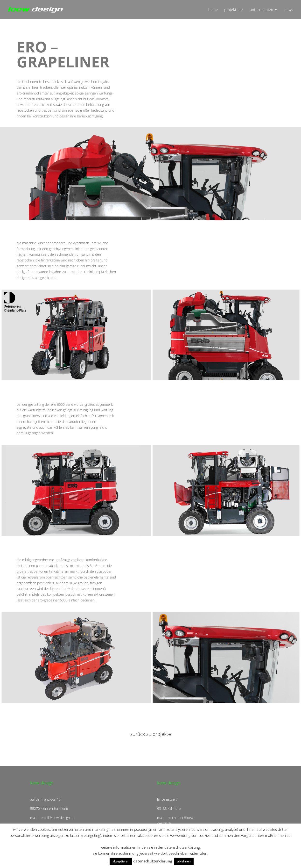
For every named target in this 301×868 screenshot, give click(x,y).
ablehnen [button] (184, 861)
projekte (231, 10)
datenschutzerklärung (153, 861)
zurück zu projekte (151, 734)
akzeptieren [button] (121, 861)
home (213, 10)
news (289, 10)
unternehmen (262, 10)
